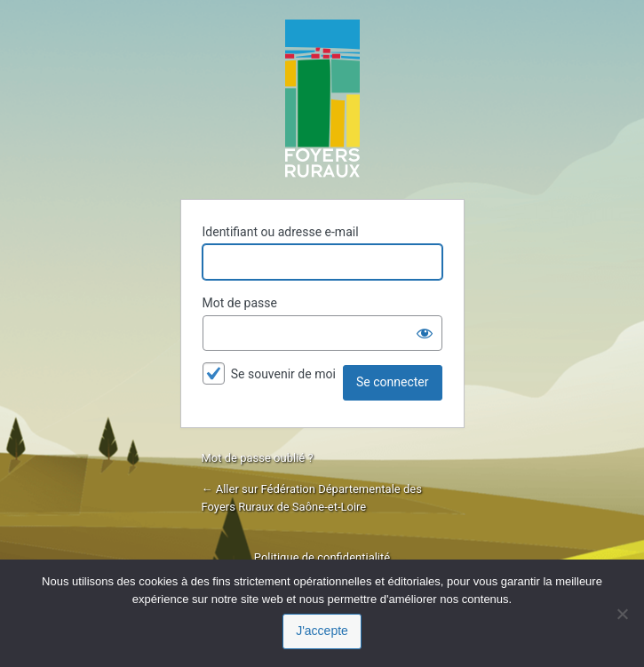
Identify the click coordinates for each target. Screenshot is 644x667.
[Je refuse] (622, 614)
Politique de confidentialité (322, 557)
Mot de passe (240, 303)
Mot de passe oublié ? (258, 458)
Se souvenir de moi (283, 374)
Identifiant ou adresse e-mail (281, 232)
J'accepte (322, 631)
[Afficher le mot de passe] (425, 333)
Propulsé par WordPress (322, 99)
